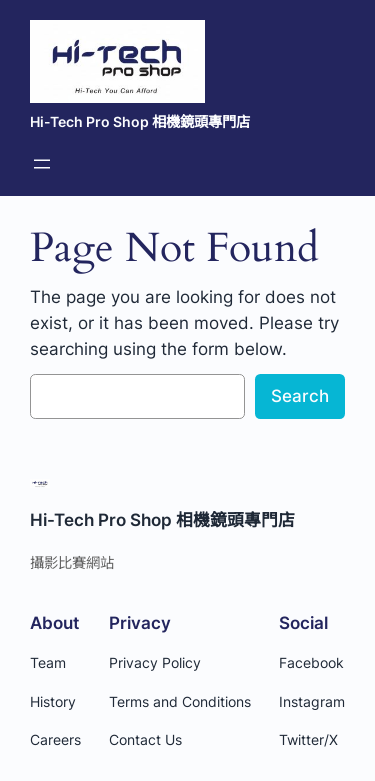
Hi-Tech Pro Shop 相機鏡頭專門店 (140, 121)
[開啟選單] (42, 164)
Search (300, 396)
